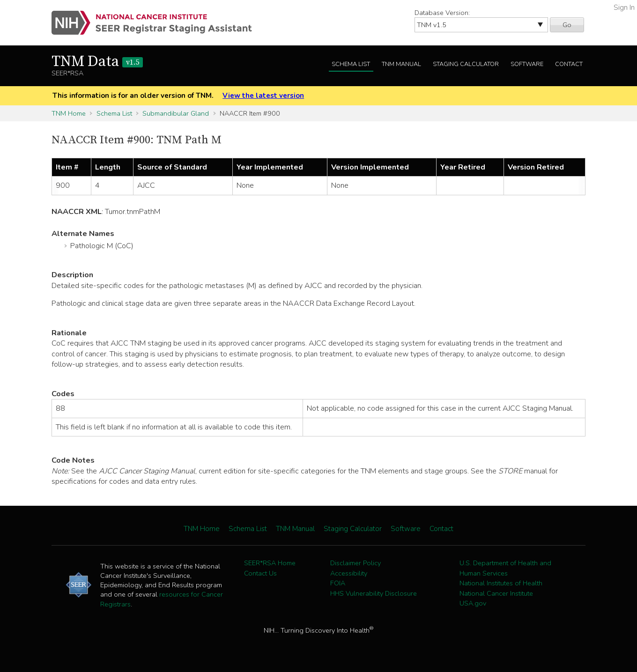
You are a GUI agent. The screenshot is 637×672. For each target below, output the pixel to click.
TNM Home (69, 113)
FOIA (338, 583)
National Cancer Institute (496, 593)
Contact (569, 64)
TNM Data (97, 62)
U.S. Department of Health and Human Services (505, 568)
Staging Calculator (466, 64)
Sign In (624, 7)
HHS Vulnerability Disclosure (374, 593)
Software (527, 64)
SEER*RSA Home (270, 563)
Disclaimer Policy (356, 563)
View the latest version (263, 96)
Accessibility (349, 573)
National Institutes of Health (501, 583)
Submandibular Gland (176, 113)
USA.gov (473, 603)
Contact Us (260, 573)
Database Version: (442, 13)
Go (567, 25)
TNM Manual (401, 64)
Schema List (351, 64)
